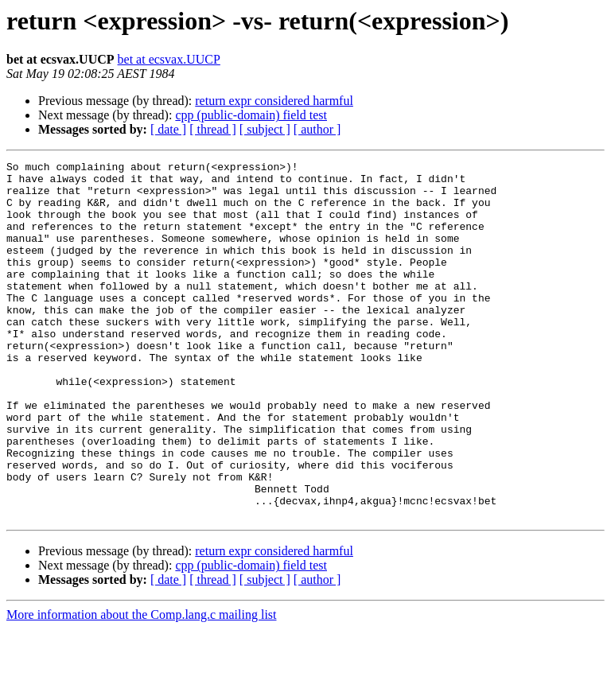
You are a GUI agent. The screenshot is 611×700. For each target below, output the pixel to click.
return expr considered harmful (274, 101)
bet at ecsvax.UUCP (169, 59)
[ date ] (168, 129)
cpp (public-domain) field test (251, 115)
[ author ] (317, 129)
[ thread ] (213, 129)
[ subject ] (265, 129)
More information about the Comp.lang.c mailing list (142, 686)
